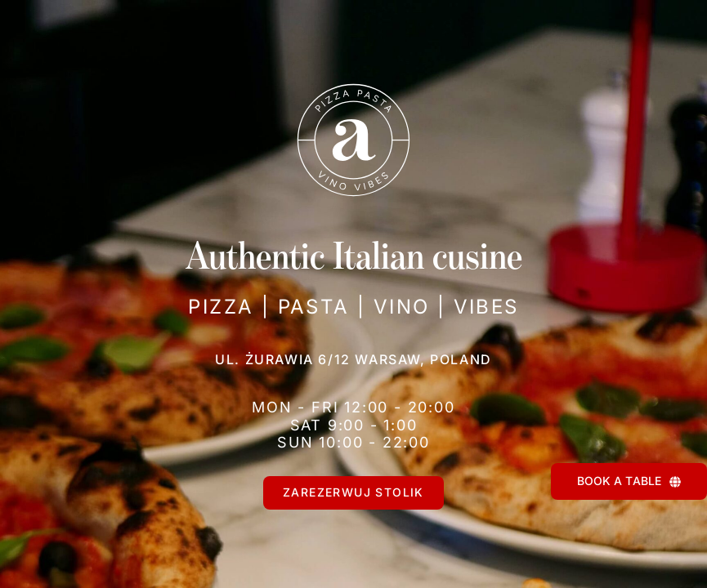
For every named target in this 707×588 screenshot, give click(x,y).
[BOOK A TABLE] (629, 481)
